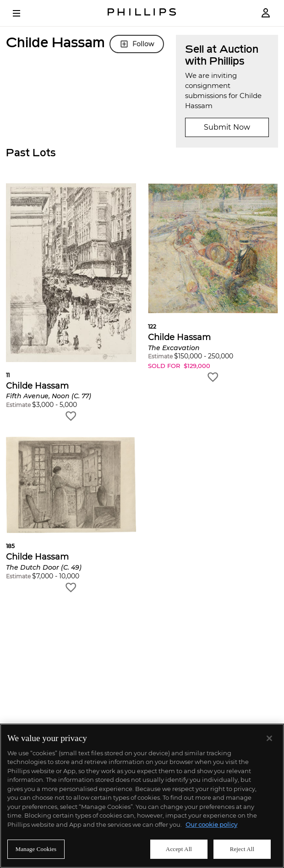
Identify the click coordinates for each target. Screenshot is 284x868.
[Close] (269, 738)
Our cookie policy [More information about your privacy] (211, 824)
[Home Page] (142, 13)
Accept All (179, 849)
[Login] (266, 13)
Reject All (242, 849)
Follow (137, 44)
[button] (71, 303)
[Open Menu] (23, 13)
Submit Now (227, 127)
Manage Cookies (36, 849)
